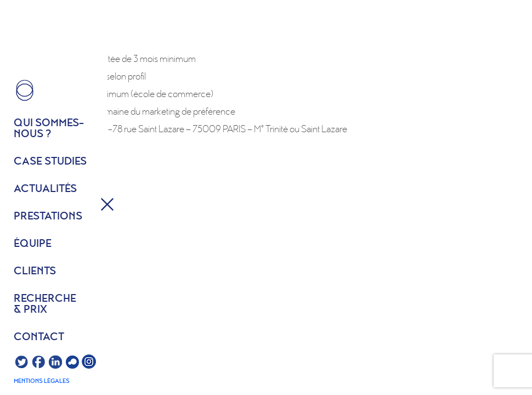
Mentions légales (42, 381)
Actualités (45, 189)
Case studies (50, 162)
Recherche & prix (45, 304)
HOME (25, 91)
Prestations (48, 217)
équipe (33, 244)
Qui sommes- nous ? (49, 129)
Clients (35, 272)
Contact (39, 337)
